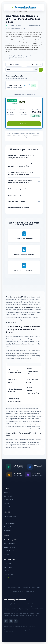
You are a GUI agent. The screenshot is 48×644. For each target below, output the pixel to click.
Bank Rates (7, 531)
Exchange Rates (9, 527)
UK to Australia (8, 574)
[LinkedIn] (11, 621)
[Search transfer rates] (41, 70)
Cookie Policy (36, 587)
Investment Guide (9, 544)
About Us (7, 492)
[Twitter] (6, 621)
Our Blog (7, 554)
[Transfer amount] (19, 69)
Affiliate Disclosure (18, 592)
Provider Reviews (9, 523)
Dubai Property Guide (11, 540)
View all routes (9, 578)
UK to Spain (7, 564)
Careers (6, 503)
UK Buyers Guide (9, 551)
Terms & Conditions (14, 587)
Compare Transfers (10, 516)
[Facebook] (16, 621)
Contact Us (7, 507)
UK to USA (7, 571)
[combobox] (14, 64)
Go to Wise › (24, 124)
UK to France (8, 567)
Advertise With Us (30, 592)
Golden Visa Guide (10, 547)
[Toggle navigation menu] (8, 8)
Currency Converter (10, 520)
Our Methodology (9, 496)
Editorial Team (8, 500)
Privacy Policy (26, 587)
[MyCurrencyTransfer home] (24, 8)
